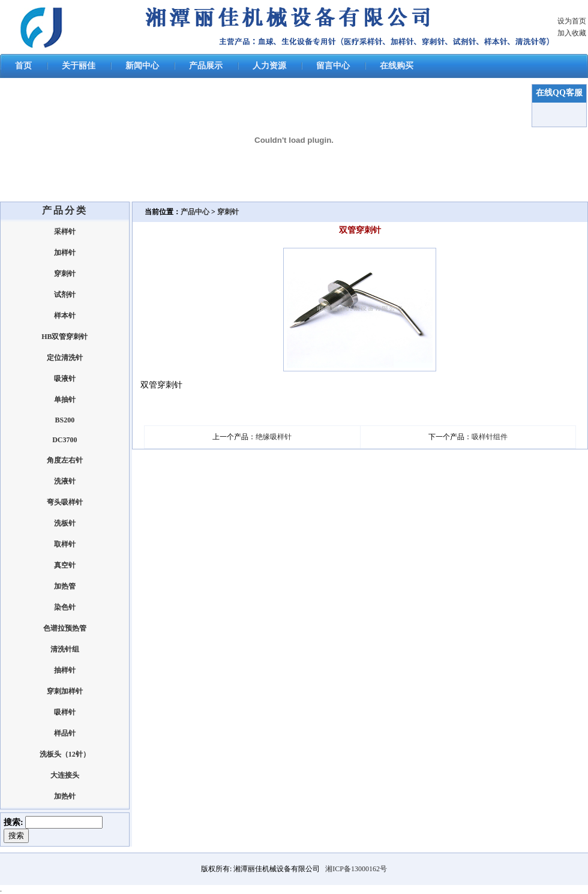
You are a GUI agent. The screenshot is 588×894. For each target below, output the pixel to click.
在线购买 (397, 66)
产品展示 (206, 66)
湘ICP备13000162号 (356, 869)
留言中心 (333, 66)
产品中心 (196, 212)
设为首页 (572, 21)
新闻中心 (142, 66)
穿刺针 (228, 212)
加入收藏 (572, 33)
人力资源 (269, 66)
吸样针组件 (490, 437)
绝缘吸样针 (274, 437)
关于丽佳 (79, 66)
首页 (23, 66)
